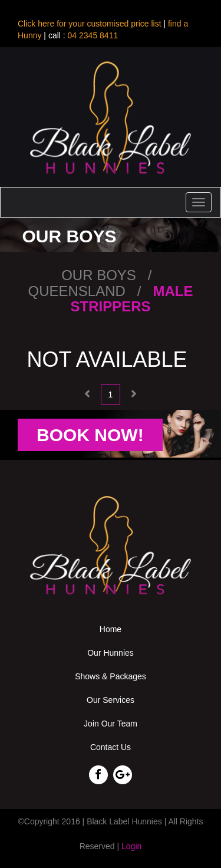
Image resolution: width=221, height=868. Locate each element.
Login (131, 846)
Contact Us (111, 747)
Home (111, 629)
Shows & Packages (111, 676)
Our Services (111, 700)
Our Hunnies (111, 653)
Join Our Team (111, 724)
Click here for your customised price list (90, 24)
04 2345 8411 (92, 35)
